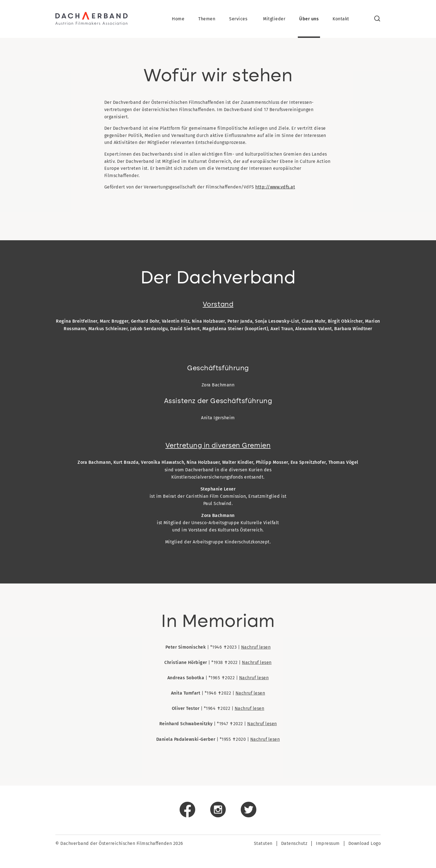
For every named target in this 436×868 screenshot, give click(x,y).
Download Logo (365, 844)
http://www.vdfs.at (275, 188)
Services (238, 19)
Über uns (309, 19)
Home (178, 19)
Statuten (263, 844)
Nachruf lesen (256, 648)
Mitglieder (274, 19)
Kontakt (341, 19)
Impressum (328, 844)
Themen (207, 19)
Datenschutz (294, 844)
